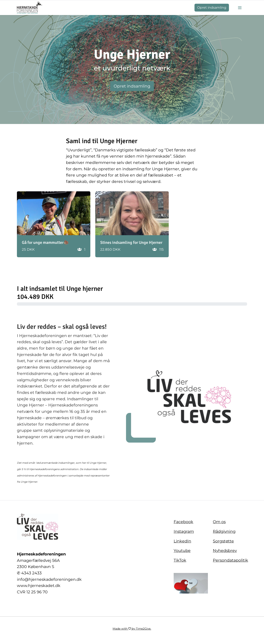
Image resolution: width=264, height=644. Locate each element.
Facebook (183, 522)
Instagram (184, 531)
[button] (54, 224)
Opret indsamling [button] (132, 86)
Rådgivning (224, 531)
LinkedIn (182, 541)
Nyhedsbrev (225, 550)
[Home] (30, 8)
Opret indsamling (212, 8)
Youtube (182, 550)
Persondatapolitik (230, 560)
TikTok (180, 560)
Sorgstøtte (223, 541)
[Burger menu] (240, 8)
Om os (219, 522)
